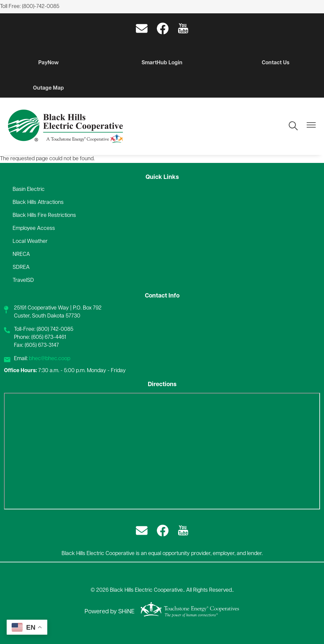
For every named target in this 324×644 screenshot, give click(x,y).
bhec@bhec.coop (50, 359)
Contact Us (276, 63)
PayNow (48, 63)
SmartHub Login (162, 63)
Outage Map (48, 88)
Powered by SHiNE (110, 612)
